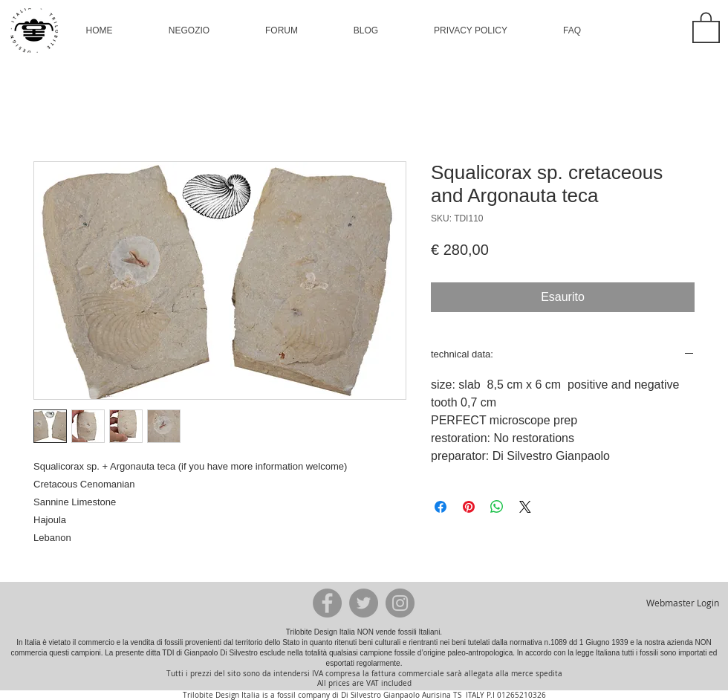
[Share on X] (525, 507)
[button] (189, 30)
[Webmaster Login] (682, 603)
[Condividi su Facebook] (441, 507)
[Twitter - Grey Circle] (364, 603)
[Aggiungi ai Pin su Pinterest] (469, 507)
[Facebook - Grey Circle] (327, 603)
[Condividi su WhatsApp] (497, 507)
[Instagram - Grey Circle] (400, 603)
